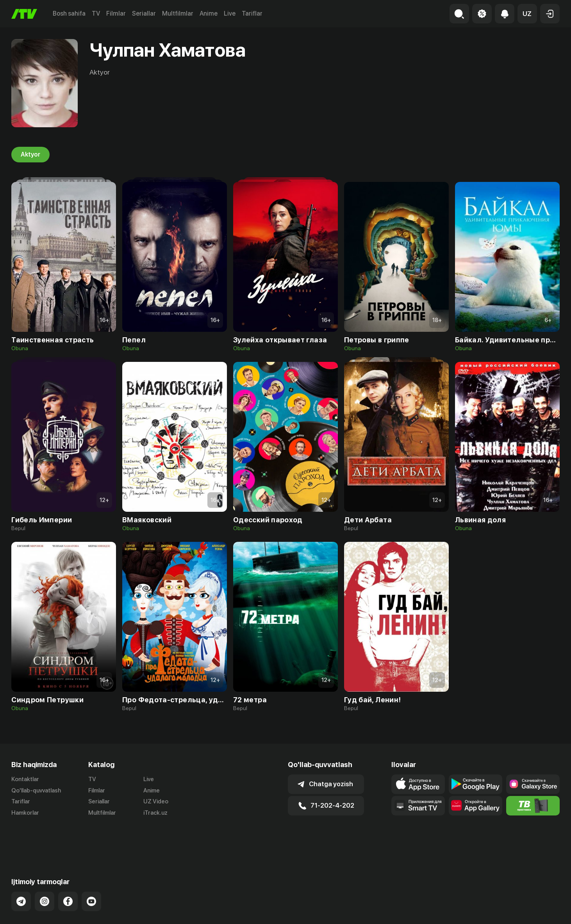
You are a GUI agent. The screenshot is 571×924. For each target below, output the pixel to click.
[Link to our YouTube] (91, 870)
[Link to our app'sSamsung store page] (533, 784)
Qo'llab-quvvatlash (36, 790)
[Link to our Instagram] (45, 870)
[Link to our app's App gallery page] (476, 806)
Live (230, 13)
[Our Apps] (418, 806)
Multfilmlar (178, 13)
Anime (209, 13)
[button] (527, 14)
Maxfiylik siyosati (537, 910)
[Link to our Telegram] (21, 870)
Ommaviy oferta (484, 910)
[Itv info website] (533, 806)
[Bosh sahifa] (24, 14)
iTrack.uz (155, 813)
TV (96, 13)
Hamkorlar (25, 813)
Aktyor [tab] (30, 155)
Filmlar (116, 13)
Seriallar (144, 13)
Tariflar (252, 13)
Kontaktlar (25, 779)
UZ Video (156, 802)
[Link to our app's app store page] (418, 784)
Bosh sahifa (69, 13)
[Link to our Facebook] (68, 870)
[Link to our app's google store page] (476, 784)
